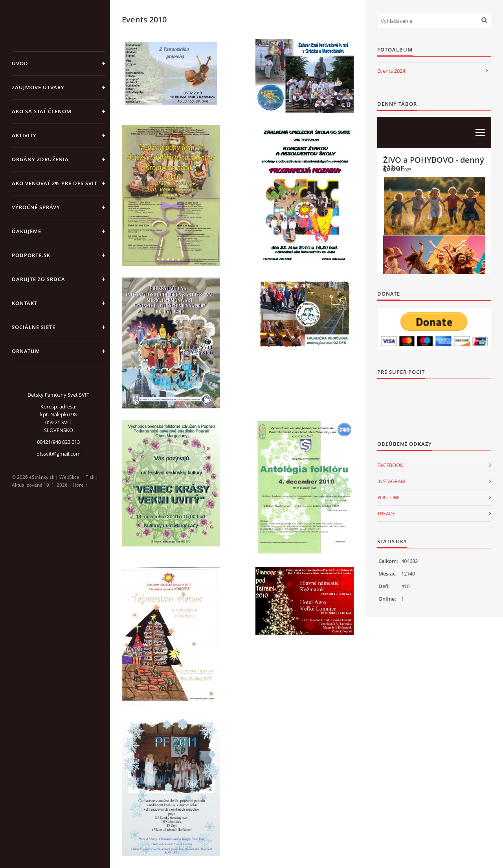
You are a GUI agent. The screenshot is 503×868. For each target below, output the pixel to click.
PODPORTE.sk (31, 255)
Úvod (20, 63)
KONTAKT (25, 303)
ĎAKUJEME (27, 231)
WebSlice (69, 477)
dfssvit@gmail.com (59, 454)
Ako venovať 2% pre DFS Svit (54, 183)
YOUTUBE (388, 497)
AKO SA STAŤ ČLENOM (42, 111)
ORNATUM (26, 351)
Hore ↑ (80, 485)
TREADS (386, 513)
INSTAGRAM (391, 481)
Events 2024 (391, 71)
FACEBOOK (390, 465)
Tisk (90, 477)
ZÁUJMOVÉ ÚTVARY (38, 87)
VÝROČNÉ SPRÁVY (36, 207)
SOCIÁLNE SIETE (34, 327)
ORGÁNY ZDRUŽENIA (40, 159)
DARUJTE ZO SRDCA (39, 279)
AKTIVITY (24, 135)
